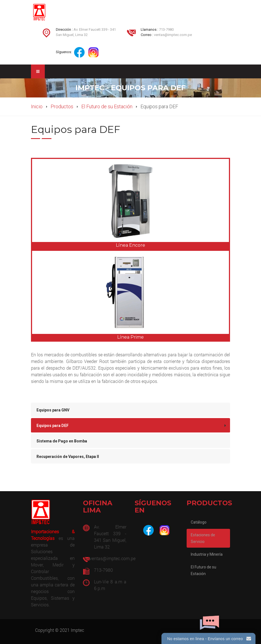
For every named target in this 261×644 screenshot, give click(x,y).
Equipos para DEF (53, 426)
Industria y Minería (207, 554)
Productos (62, 106)
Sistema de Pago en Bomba (62, 441)
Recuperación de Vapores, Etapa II (68, 457)
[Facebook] (148, 530)
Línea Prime (130, 337)
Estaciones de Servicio (203, 538)
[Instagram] (165, 530)
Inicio (37, 106)
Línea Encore (130, 245)
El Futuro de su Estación (107, 106)
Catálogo (199, 522)
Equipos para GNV (53, 410)
